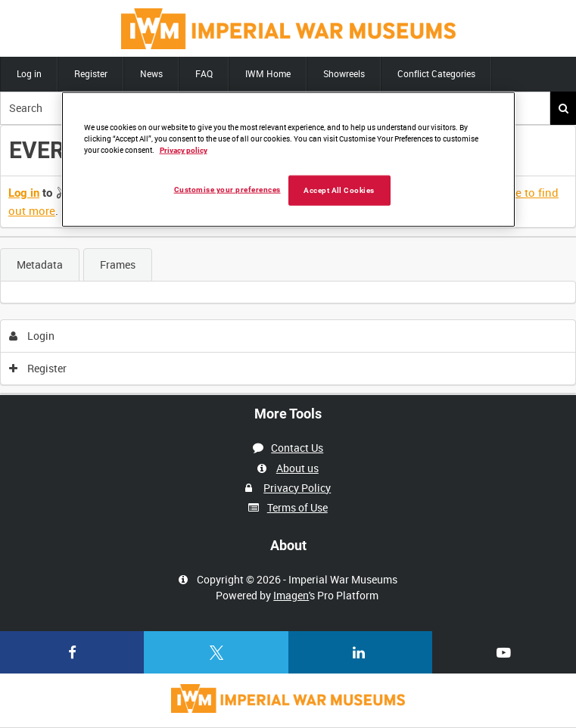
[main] (288, 260)
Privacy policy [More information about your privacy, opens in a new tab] (184, 150)
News (151, 73)
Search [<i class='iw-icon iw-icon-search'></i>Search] (564, 108)
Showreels (344, 73)
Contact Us (297, 448)
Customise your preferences (227, 190)
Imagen (291, 595)
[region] (288, 160)
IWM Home (268, 73)
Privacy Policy (297, 488)
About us (297, 468)
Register (91, 73)
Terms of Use (297, 507)
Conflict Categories (436, 73)
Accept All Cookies (339, 190)
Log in (29, 73)
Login (32, 336)
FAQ (204, 73)
